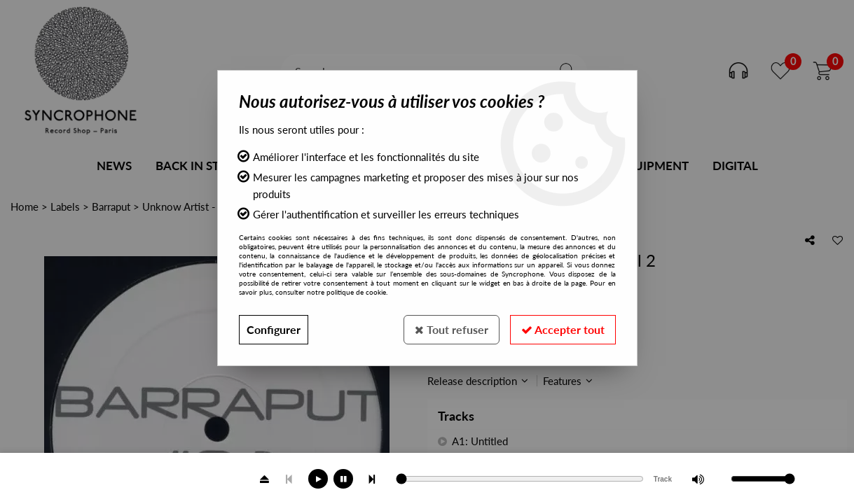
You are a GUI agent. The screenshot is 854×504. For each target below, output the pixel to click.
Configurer (274, 329)
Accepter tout (563, 329)
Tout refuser (452, 329)
